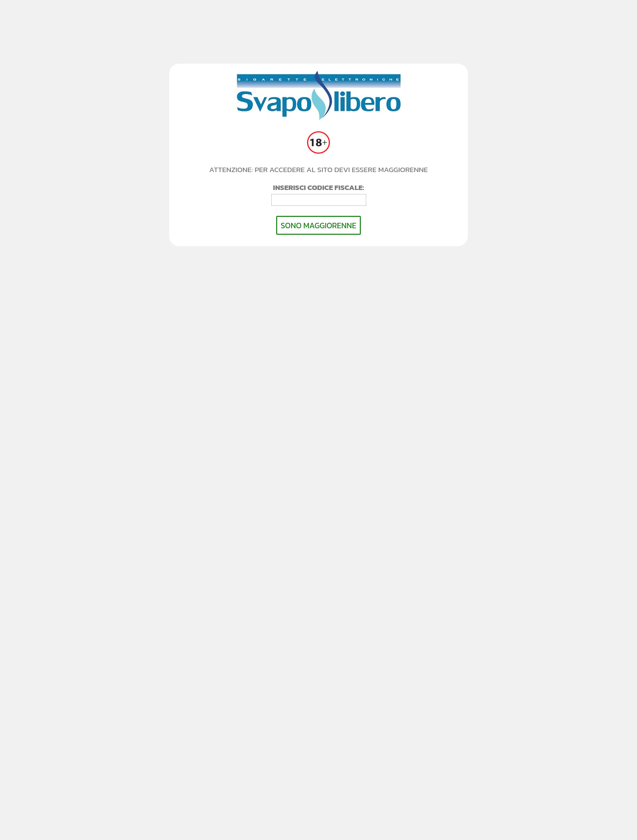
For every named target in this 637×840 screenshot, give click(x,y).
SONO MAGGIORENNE (318, 225)
